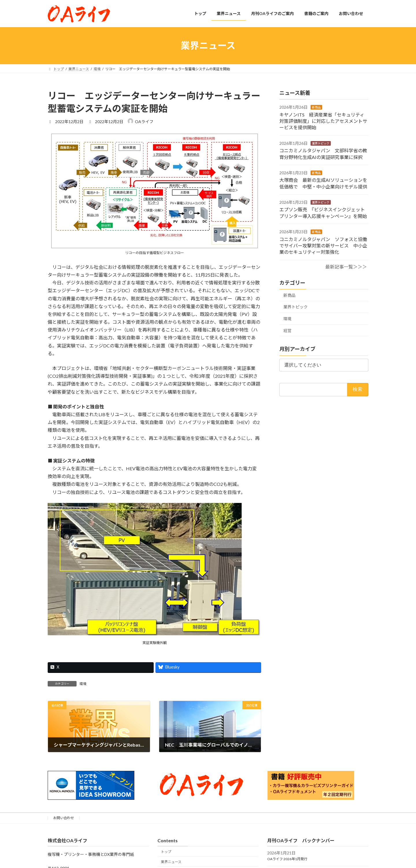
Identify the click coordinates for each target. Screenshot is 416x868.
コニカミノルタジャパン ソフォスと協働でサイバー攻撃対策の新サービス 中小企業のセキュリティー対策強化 (323, 245)
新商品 (316, 107)
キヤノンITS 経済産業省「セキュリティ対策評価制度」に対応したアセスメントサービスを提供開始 (323, 121)
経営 (287, 330)
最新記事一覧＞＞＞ (346, 266)
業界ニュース (171, 862)
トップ (166, 852)
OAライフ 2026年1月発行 (287, 859)
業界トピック (321, 143)
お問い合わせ (64, 818)
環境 (83, 684)
